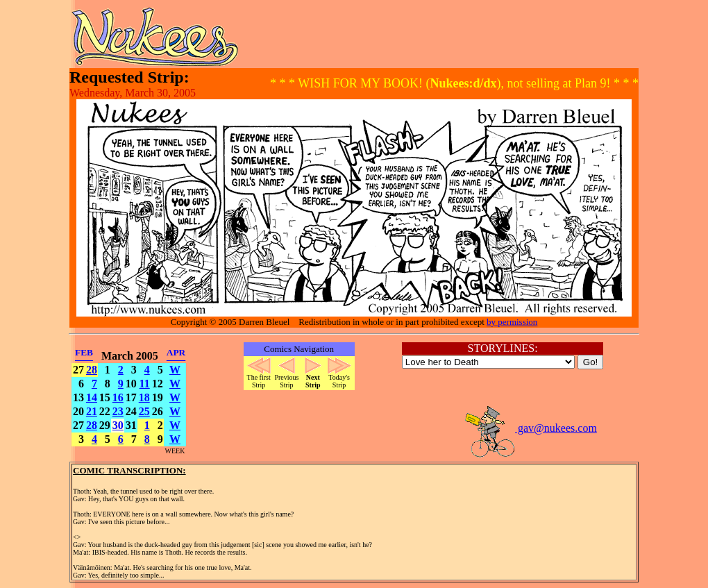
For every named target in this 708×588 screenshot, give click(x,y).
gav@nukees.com (530, 428)
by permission (512, 322)
